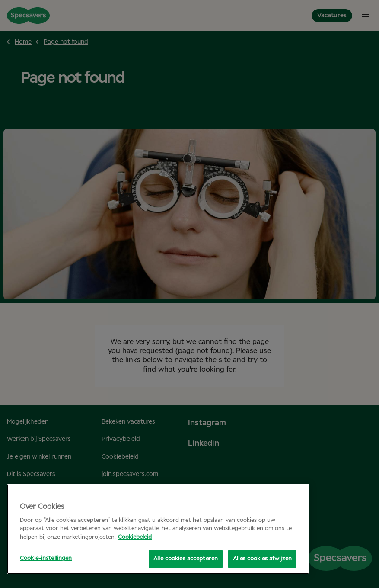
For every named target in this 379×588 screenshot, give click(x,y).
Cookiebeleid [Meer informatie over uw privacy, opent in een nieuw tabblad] (135, 537)
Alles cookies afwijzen (262, 559)
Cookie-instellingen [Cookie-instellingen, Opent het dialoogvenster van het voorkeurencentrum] (46, 558)
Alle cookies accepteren (186, 559)
